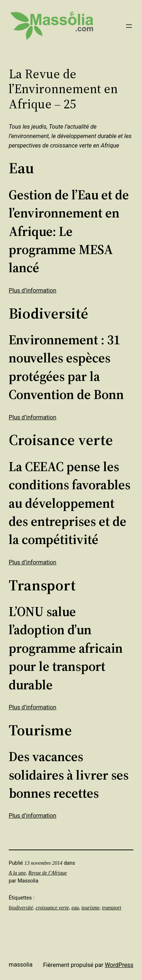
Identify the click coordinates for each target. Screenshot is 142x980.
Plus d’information (33, 290)
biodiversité (21, 908)
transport (112, 908)
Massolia (21, 965)
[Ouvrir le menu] (129, 26)
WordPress (119, 965)
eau (75, 908)
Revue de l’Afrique (48, 873)
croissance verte (52, 908)
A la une (17, 873)
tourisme (90, 908)
